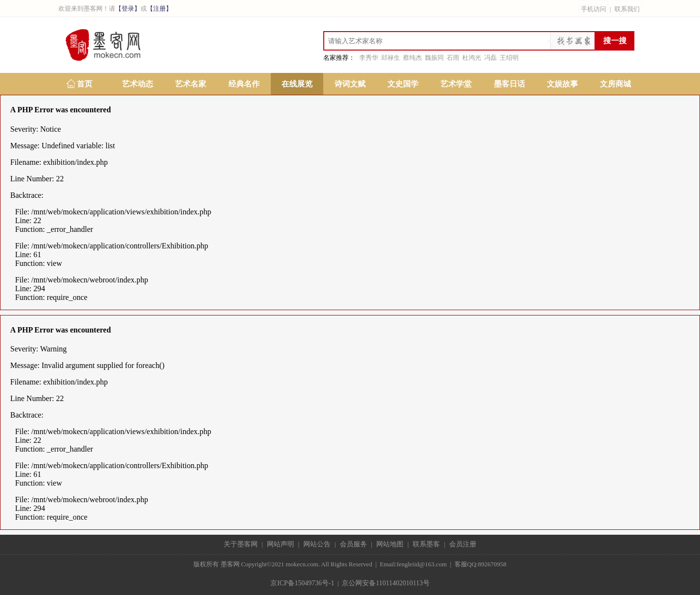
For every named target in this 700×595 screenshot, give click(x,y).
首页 (85, 84)
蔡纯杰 (412, 58)
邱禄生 (391, 58)
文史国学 (403, 84)
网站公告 (317, 544)
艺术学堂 (456, 84)
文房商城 (615, 84)
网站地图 (390, 544)
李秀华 (369, 58)
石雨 (453, 58)
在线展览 (297, 84)
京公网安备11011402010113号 (385, 583)
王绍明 (509, 58)
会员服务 (353, 544)
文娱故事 (562, 84)
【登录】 (128, 9)
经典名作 (244, 84)
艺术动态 (138, 84)
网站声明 (280, 544)
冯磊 (490, 58)
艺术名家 (191, 84)
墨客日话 (509, 84)
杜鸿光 (472, 58)
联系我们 (627, 9)
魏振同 (434, 58)
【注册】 (159, 9)
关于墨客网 (241, 544)
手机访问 (594, 9)
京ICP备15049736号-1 (302, 583)
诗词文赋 (350, 84)
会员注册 (463, 544)
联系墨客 (426, 544)
